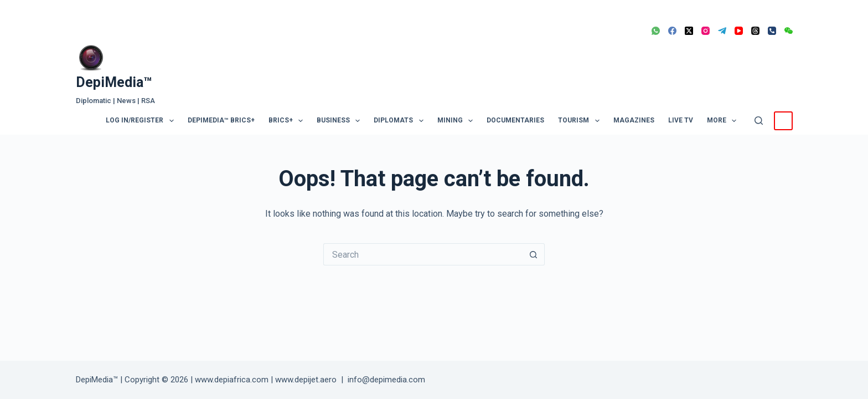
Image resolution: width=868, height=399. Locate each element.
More (724, 121)
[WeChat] (789, 31)
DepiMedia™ (114, 82)
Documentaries (515, 120)
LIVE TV (681, 120)
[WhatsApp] (656, 31)
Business (340, 121)
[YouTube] (739, 31)
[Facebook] (672, 31)
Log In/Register (142, 121)
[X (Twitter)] (689, 31)
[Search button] (534, 254)
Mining (457, 121)
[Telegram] (722, 31)
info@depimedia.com (386, 380)
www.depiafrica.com (232, 380)
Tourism (581, 121)
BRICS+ (288, 121)
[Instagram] (706, 31)
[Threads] (755, 31)
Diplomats (401, 121)
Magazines (634, 120)
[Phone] (772, 31)
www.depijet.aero (306, 380)
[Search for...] (423, 254)
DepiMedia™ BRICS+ (221, 120)
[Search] (759, 121)
